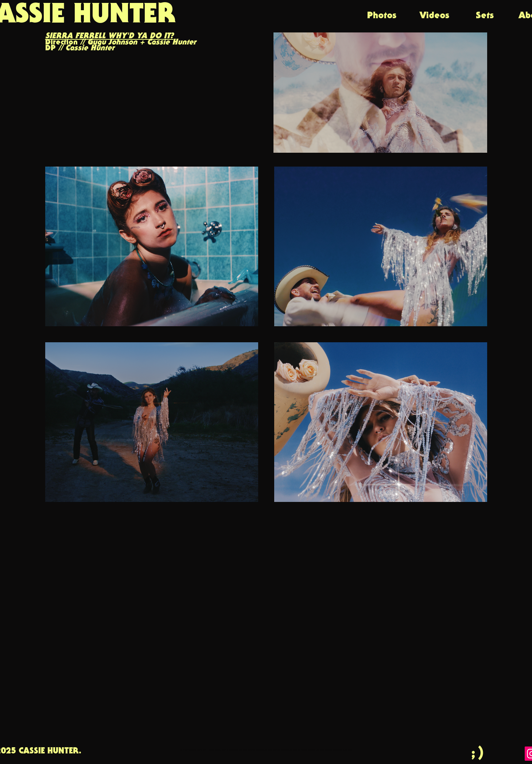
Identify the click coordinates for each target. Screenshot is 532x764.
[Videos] (434, 16)
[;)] (479, 753)
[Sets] (485, 16)
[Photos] (382, 16)
